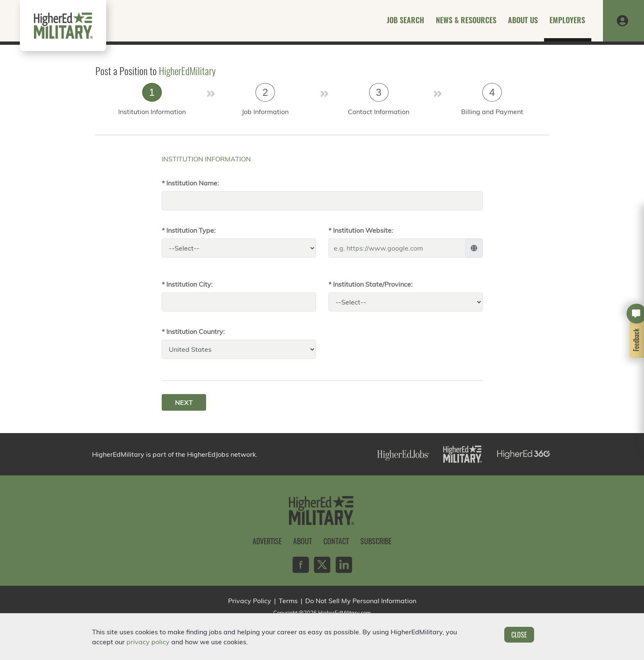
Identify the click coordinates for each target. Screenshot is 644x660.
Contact (336, 541)
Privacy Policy (250, 601)
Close (519, 635)
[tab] (152, 102)
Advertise (267, 541)
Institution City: (190, 284)
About (303, 541)
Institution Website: (363, 230)
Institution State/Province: (373, 284)
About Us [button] (523, 20)
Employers (567, 20)
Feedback (637, 340)
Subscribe (376, 541)
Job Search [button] (406, 20)
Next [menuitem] (184, 402)
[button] (622, 20)
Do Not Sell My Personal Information (361, 601)
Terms (288, 601)
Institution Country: (196, 331)
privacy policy (148, 642)
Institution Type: (191, 230)
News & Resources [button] (466, 20)
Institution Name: (193, 183)
